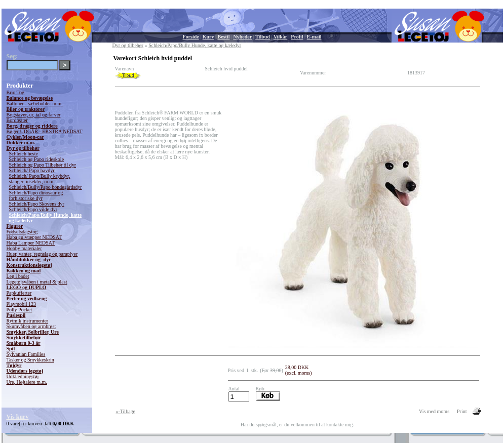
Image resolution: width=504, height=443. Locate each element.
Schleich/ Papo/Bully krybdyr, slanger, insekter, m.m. (40, 179)
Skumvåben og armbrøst (31, 326)
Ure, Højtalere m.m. (27, 382)
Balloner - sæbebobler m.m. (35, 104)
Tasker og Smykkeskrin (30, 360)
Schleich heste (24, 154)
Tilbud (263, 37)
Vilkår (280, 37)
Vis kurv (18, 417)
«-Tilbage (126, 411)
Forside (191, 37)
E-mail (314, 37)
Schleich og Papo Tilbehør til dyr (43, 165)
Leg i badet (18, 276)
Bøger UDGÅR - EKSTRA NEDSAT (45, 131)
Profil (297, 37)
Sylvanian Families (26, 354)
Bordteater (17, 120)
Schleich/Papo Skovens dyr (37, 204)
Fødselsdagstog (22, 232)
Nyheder (242, 37)
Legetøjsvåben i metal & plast (37, 282)
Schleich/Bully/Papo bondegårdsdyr (46, 187)
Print (462, 411)
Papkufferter (19, 293)
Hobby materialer (24, 248)
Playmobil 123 (22, 304)
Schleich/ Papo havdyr (32, 170)
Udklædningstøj (23, 376)
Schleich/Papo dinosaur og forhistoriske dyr (36, 195)
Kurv (208, 37)
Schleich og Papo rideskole (37, 159)
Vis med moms (434, 411)
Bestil (224, 37)
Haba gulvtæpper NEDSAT (34, 237)
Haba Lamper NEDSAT (31, 243)
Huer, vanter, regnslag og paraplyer (42, 254)
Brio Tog (16, 92)
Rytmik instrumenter (28, 321)
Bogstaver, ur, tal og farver (34, 115)
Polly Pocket (20, 310)
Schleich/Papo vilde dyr (33, 209)
